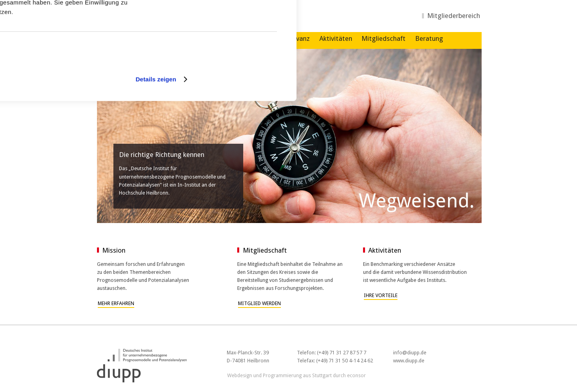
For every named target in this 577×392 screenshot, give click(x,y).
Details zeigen (156, 163)
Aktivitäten (336, 38)
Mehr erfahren (116, 303)
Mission (114, 250)
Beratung (429, 38)
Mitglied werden (259, 303)
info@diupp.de (410, 353)
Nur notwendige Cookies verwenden (229, 57)
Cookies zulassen (228, 28)
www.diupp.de (409, 361)
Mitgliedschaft (383, 38)
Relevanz (297, 38)
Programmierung (282, 375)
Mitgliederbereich (454, 16)
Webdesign (240, 375)
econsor (356, 375)
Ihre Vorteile (381, 295)
